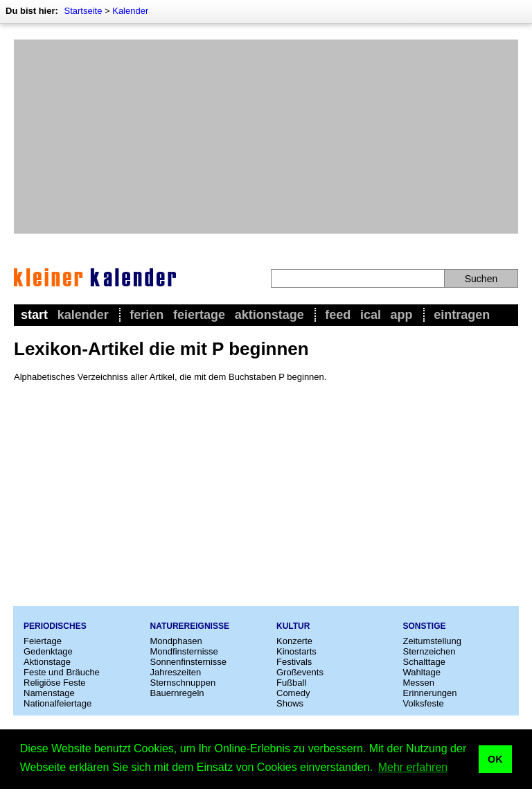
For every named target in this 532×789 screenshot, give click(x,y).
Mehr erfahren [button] (413, 767)
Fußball (291, 683)
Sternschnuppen (183, 683)
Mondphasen (176, 641)
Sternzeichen (429, 651)
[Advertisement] (266, 137)
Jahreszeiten (176, 672)
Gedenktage (48, 651)
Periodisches (55, 626)
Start (34, 315)
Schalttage (424, 662)
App (402, 315)
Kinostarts (296, 651)
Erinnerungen (430, 693)
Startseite (83, 11)
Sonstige (425, 626)
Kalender (130, 11)
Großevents (300, 672)
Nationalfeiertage (57, 703)
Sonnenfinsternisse (189, 662)
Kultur (293, 626)
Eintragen (462, 315)
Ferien (147, 315)
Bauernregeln (177, 693)
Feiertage (199, 315)
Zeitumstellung (433, 641)
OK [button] (495, 759)
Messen (419, 683)
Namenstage (49, 693)
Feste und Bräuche (62, 672)
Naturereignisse (190, 626)
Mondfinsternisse (184, 651)
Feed (338, 315)
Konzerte (294, 641)
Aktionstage (269, 315)
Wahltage (422, 672)
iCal (371, 315)
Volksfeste (424, 703)
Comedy (293, 693)
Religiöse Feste (55, 683)
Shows (290, 703)
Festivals (294, 662)
